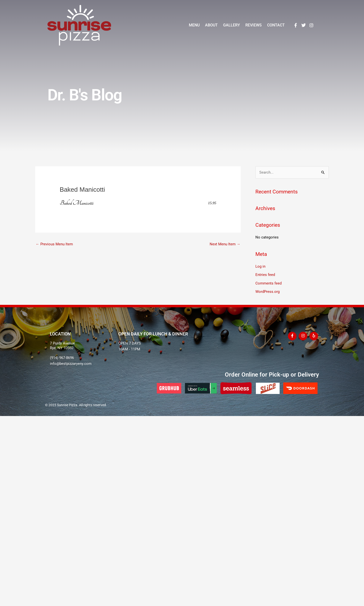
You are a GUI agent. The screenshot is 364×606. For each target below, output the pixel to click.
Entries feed (265, 275)
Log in (260, 266)
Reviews (254, 25)
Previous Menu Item (54, 244)
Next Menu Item (225, 244)
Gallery (232, 25)
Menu (194, 25)
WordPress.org (267, 291)
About (211, 25)
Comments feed (268, 283)
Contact (276, 25)
